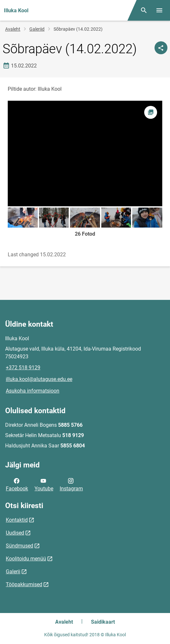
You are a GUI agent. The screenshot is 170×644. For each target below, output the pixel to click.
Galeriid (37, 29)
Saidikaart (103, 622)
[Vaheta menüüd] (159, 10)
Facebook (17, 484)
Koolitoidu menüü (26, 559)
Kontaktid (17, 520)
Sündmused (20, 546)
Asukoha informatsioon (33, 391)
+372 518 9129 (23, 368)
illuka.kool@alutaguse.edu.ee (39, 379)
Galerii (13, 572)
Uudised (15, 533)
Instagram (71, 484)
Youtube (44, 484)
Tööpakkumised (24, 584)
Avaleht (13, 29)
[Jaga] (161, 48)
